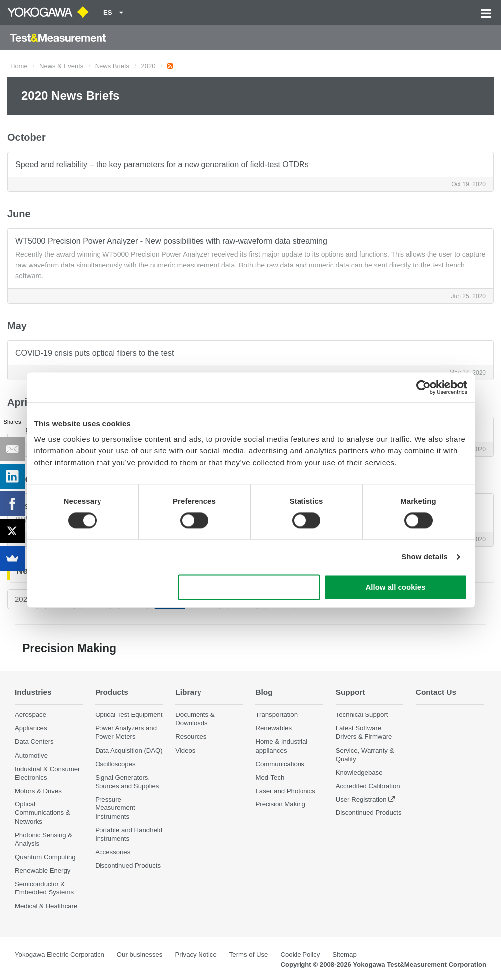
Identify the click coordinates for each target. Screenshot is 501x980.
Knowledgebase (359, 772)
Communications (280, 764)
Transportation (276, 715)
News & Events (61, 66)
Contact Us (436, 692)
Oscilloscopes (115, 764)
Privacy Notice (196, 954)
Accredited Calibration (368, 786)
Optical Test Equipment (129, 715)
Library (188, 692)
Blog (264, 692)
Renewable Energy (43, 870)
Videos (185, 751)
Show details (425, 557)
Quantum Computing (45, 857)
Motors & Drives (38, 791)
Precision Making (280, 804)
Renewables (273, 728)
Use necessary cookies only (249, 587)
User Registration (361, 799)
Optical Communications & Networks (43, 813)
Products (112, 692)
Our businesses (140, 954)
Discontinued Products (128, 865)
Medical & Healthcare (46, 906)
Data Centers (34, 742)
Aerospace (31, 715)
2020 (148, 66)
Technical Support (362, 715)
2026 (23, 599)
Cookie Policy (300, 954)
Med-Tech (270, 777)
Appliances (31, 728)
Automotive (31, 756)
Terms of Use (249, 954)
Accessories (113, 852)
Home (19, 66)
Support (351, 692)
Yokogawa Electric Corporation (60, 954)
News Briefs (112, 66)
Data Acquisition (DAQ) (129, 751)
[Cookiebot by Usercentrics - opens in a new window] (424, 387)
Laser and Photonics (285, 791)
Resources (191, 737)
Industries (33, 692)
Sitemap (344, 954)
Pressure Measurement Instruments (115, 808)
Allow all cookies (396, 587)
